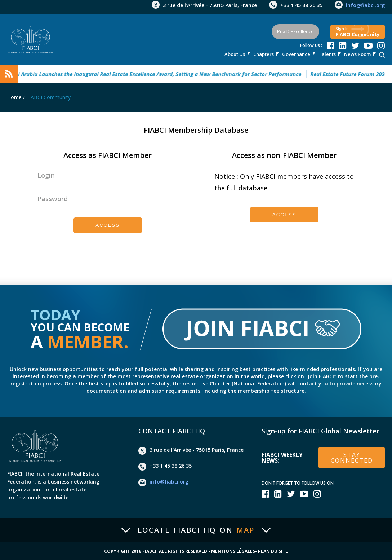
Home (14, 97)
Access (108, 225)
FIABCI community (358, 32)
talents (327, 54)
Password (53, 199)
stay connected (352, 458)
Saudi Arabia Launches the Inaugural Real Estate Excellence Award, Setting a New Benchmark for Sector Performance (158, 74)
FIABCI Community (48, 97)
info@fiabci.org (365, 5)
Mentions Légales (233, 551)
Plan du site (273, 551)
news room (357, 54)
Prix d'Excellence (295, 31)
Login (46, 175)
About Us (235, 54)
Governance (296, 54)
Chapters (264, 54)
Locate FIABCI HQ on (196, 530)
